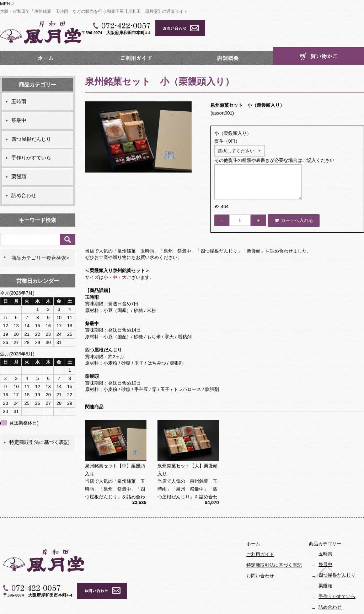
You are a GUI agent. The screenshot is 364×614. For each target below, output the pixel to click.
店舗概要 (227, 39)
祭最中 (19, 102)
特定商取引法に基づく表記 (39, 424)
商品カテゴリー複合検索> (40, 239)
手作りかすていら (31, 139)
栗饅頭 (19, 158)
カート (318, 38)
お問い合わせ (260, 557)
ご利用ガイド (136, 39)
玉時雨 (19, 83)
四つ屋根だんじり (31, 120)
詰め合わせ (24, 177)
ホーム (45, 39)
